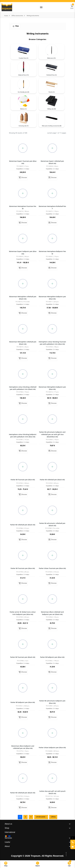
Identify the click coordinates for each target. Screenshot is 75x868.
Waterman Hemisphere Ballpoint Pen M (52, 253)
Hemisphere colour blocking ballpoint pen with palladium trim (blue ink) (23, 436)
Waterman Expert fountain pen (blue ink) (23, 162)
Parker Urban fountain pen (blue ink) (52, 568)
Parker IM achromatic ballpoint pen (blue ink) (52, 702)
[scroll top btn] (66, 854)
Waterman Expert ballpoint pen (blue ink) (23, 253)
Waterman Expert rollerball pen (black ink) (52, 162)
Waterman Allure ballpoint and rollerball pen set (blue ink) (23, 747)
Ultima (53, 817)
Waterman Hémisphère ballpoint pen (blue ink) (52, 298)
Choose (23, 178)
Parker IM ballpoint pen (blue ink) (52, 657)
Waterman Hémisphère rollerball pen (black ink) (23, 298)
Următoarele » (41, 817)
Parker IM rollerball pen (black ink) (52, 480)
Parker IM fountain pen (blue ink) (23, 480)
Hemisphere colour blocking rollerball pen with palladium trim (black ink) (23, 388)
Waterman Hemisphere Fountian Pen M (23, 207)
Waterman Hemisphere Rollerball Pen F (52, 207)
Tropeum (36, 856)
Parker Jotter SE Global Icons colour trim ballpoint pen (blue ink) (23, 613)
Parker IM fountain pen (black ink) (23, 657)
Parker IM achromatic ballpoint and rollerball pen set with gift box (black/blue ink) (52, 434)
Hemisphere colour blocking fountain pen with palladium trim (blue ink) (52, 343)
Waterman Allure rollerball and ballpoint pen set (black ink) (52, 613)
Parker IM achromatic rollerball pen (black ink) (52, 524)
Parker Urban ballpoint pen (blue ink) (52, 748)
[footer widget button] (37, 824)
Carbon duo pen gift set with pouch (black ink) (52, 792)
